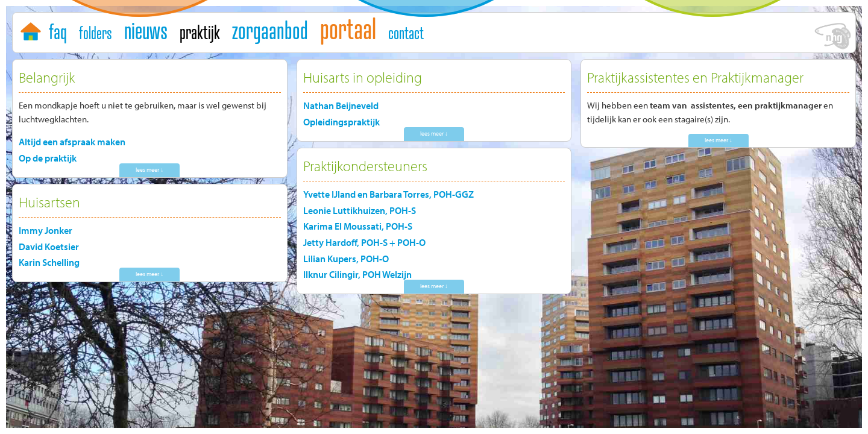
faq (58, 31)
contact (406, 33)
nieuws (146, 30)
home (32, 29)
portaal (348, 28)
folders (96, 33)
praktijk (200, 32)
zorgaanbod (270, 30)
